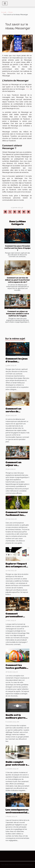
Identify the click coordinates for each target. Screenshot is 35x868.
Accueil (4, 12)
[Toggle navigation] (5, 3)
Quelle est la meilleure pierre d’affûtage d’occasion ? (16, 719)
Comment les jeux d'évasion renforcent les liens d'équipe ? (17, 248)
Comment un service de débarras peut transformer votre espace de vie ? (17, 280)
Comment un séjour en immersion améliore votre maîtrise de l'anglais (18, 314)
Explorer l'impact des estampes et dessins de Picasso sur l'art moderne (17, 568)
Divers (10, 12)
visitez (28, 89)
